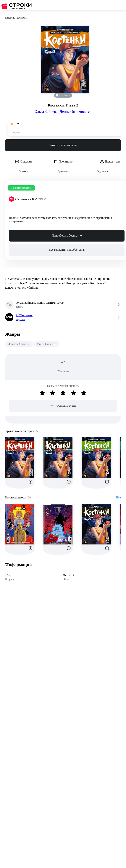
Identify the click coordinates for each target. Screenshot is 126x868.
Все (118, 497)
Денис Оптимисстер (76, 111)
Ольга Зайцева (46, 111)
